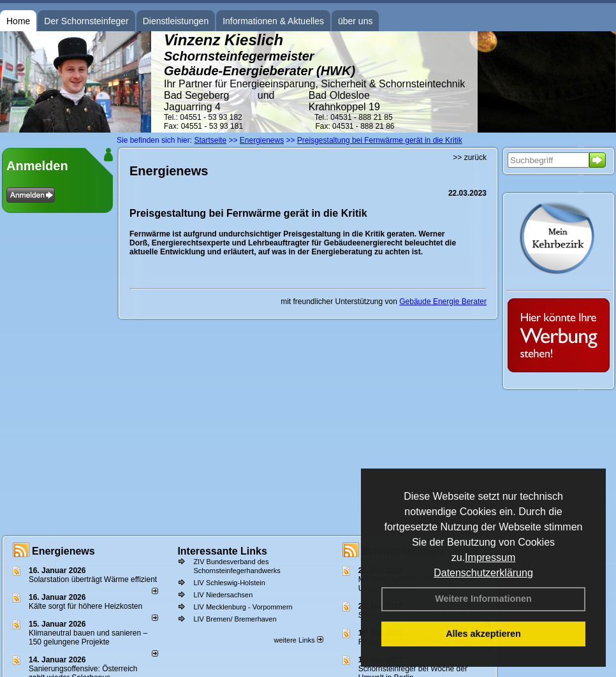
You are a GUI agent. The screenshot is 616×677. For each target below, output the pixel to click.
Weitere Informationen (483, 599)
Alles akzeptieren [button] (483, 634)
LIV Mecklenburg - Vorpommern (243, 607)
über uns (355, 21)
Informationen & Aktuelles (273, 21)
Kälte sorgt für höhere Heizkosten (86, 606)
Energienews (63, 551)
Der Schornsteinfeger (86, 21)
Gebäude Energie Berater (443, 302)
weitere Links (298, 640)
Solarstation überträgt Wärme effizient (93, 579)
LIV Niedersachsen (223, 595)
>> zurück (470, 157)
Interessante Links (222, 551)
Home (18, 21)
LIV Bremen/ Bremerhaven (235, 619)
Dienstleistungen (176, 21)
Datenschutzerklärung (483, 573)
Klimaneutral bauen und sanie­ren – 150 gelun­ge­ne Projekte (88, 637)
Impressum (490, 557)
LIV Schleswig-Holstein (229, 583)
